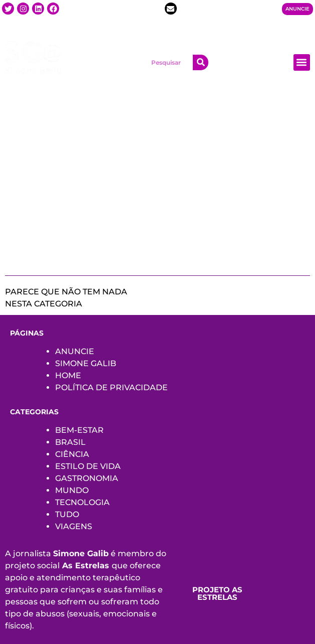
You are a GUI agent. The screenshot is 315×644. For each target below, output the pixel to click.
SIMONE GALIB (86, 363)
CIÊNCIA (72, 454)
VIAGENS (74, 526)
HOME (68, 375)
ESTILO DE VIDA (88, 466)
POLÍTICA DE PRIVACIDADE (111, 387)
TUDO (67, 514)
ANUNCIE (75, 351)
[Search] (201, 62)
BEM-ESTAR (79, 430)
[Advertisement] (157, 183)
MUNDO (72, 490)
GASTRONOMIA (87, 478)
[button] (302, 62)
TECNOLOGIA (82, 502)
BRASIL (70, 442)
